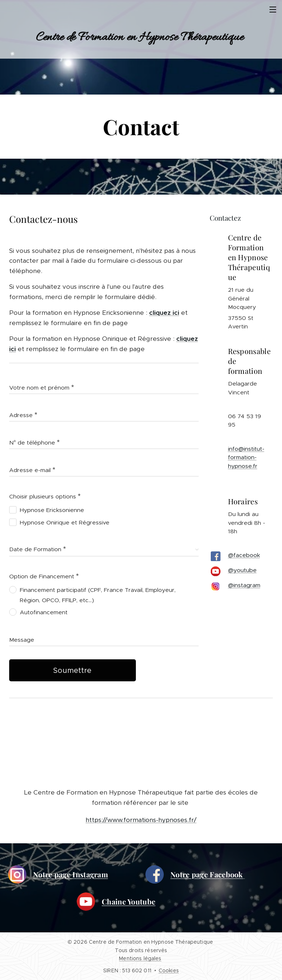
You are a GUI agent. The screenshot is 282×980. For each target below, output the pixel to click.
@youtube (242, 570)
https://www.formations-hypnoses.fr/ (141, 820)
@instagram (244, 585)
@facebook (244, 555)
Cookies (169, 970)
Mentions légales (140, 958)
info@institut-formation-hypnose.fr (246, 457)
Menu (273, 10)
